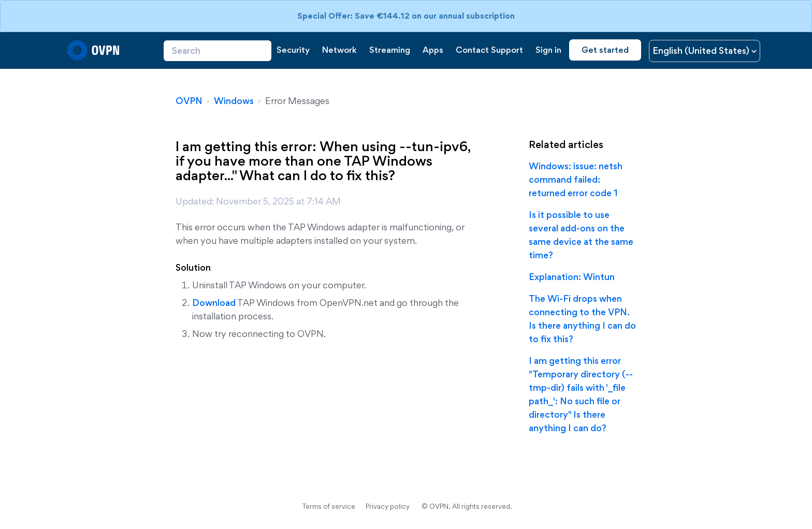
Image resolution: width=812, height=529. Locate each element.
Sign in (548, 50)
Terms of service (329, 506)
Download (214, 303)
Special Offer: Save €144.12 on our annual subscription (406, 16)
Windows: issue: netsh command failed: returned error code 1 (576, 179)
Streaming (390, 50)
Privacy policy (388, 506)
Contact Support (489, 50)
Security (293, 50)
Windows (234, 101)
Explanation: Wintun (572, 277)
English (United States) (702, 50)
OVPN (189, 101)
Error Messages (297, 101)
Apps (433, 50)
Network (339, 50)
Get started (605, 50)
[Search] (218, 51)
